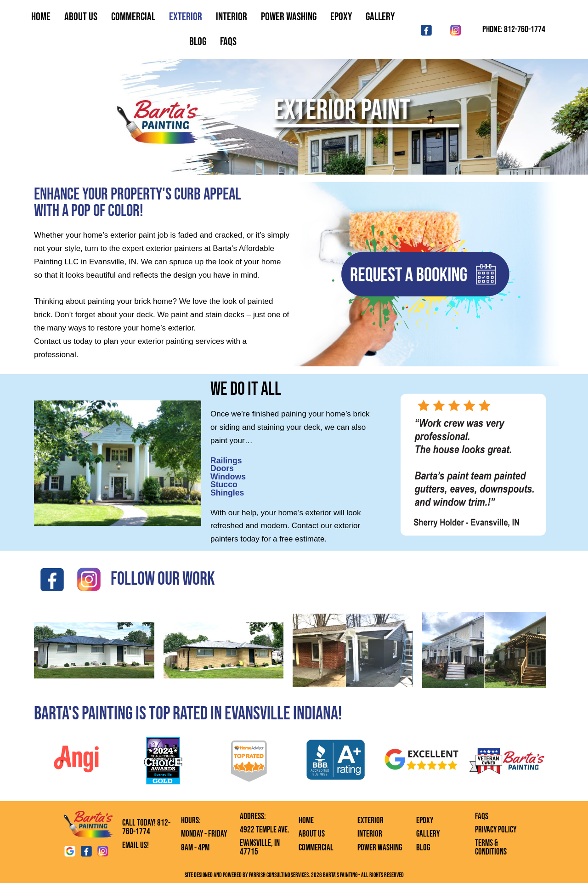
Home (41, 17)
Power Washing (289, 17)
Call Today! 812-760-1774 (146, 827)
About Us (81, 17)
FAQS (228, 42)
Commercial (133, 17)
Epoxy (341, 17)
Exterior (186, 17)
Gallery (380, 17)
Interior (232, 17)
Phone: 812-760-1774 (514, 29)
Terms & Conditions (491, 848)
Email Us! (136, 846)
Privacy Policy (496, 830)
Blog (198, 42)
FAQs (482, 817)
